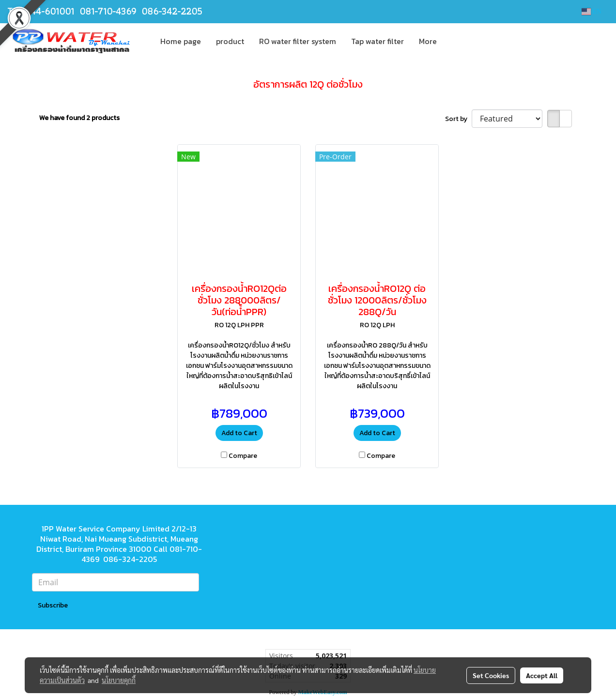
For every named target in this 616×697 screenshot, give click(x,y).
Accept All (542, 675)
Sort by (458, 119)
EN (592, 11)
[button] (453, 41)
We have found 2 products (79, 118)
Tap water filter (377, 41)
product (230, 41)
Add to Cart (239, 433)
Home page (181, 41)
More (428, 41)
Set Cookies (491, 675)
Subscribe (53, 605)
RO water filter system (298, 41)
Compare (243, 456)
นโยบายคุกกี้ (119, 680)
